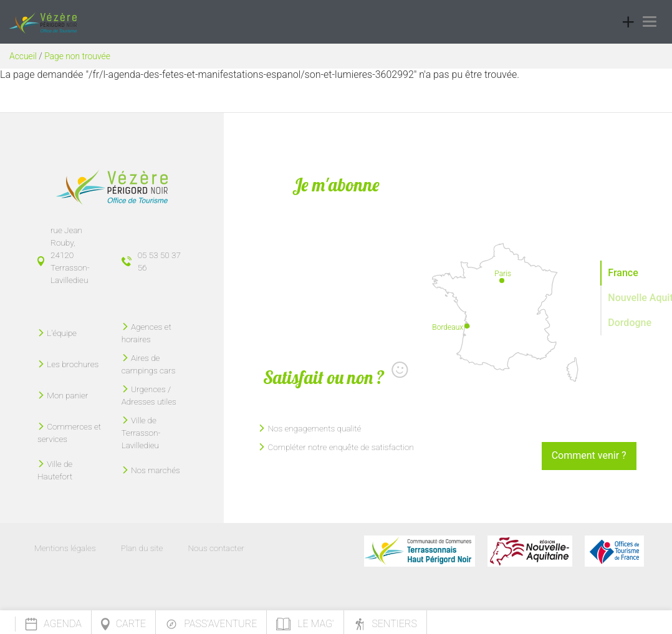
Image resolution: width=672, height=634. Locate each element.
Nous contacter (216, 548)
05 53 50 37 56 (159, 261)
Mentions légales (65, 548)
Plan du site (142, 548)
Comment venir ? (589, 455)
